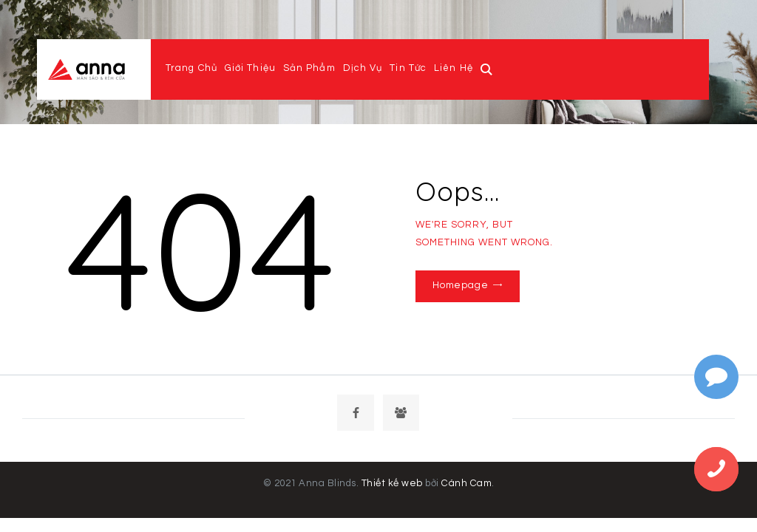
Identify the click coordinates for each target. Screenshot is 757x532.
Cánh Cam (466, 485)
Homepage (458, 285)
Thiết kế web (393, 485)
